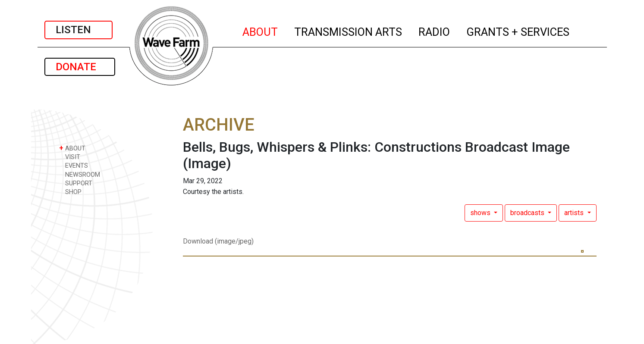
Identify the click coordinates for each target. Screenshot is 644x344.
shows (481, 213)
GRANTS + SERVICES (518, 31)
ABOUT (261, 31)
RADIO (435, 31)
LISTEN (79, 30)
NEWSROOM (80, 174)
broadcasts (528, 213)
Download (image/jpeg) (218, 241)
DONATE (80, 67)
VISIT (70, 157)
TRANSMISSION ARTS (349, 31)
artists (575, 213)
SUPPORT (76, 183)
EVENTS (74, 165)
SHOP (70, 192)
